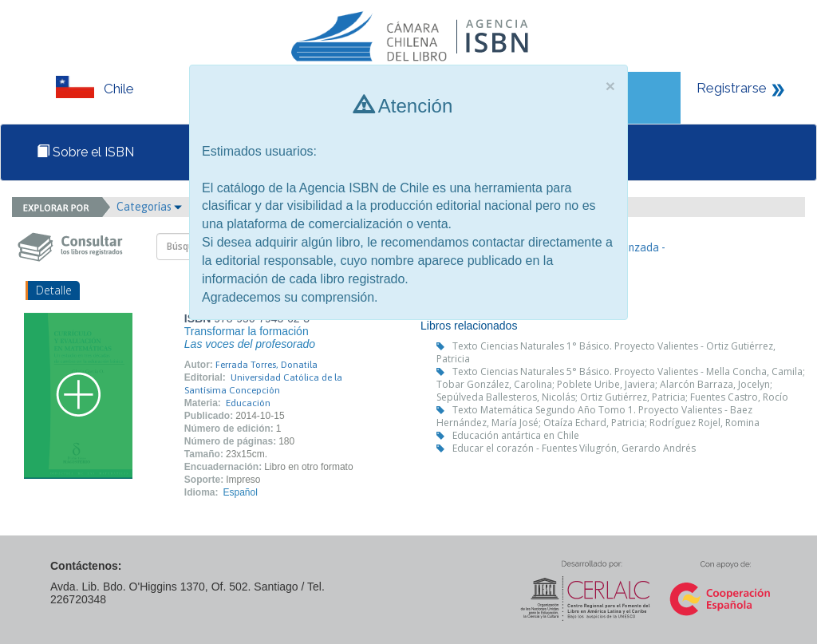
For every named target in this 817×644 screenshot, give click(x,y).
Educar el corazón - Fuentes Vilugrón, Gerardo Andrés (574, 448)
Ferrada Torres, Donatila (266, 365)
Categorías (149, 207)
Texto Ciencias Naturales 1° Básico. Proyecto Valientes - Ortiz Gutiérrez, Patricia (606, 352)
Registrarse (732, 88)
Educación (248, 403)
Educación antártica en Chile (516, 435)
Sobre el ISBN (85, 152)
